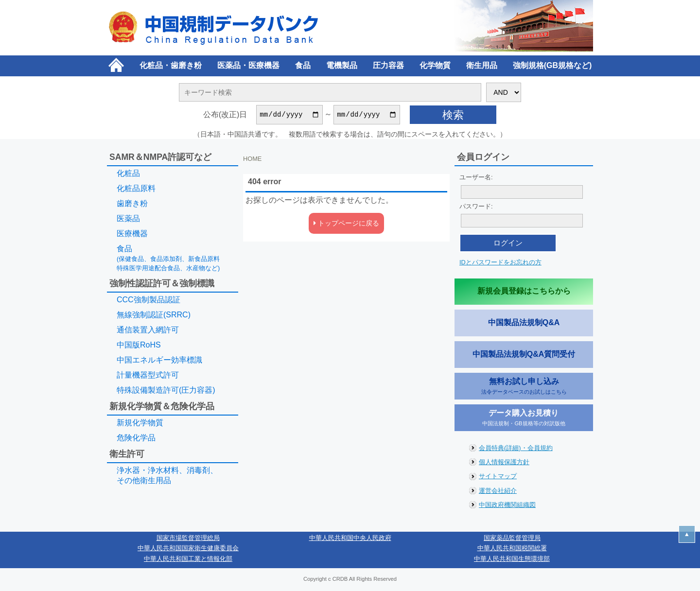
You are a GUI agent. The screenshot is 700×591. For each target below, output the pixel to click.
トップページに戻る (346, 225)
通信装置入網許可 (148, 331)
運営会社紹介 (498, 492)
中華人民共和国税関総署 (512, 549)
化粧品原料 (136, 190)
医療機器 (132, 235)
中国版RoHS (139, 346)
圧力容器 (388, 65)
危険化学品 (136, 439)
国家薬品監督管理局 (512, 539)
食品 (303, 65)
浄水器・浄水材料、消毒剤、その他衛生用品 (167, 477)
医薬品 (128, 220)
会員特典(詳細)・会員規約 (516, 449)
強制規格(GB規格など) (552, 65)
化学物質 (435, 65)
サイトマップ (498, 478)
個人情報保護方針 (504, 463)
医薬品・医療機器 (248, 65)
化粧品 (128, 175)
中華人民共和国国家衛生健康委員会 (188, 549)
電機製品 (342, 65)
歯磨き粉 (132, 205)
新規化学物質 (140, 424)
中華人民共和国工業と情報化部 (188, 560)
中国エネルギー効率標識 (159, 361)
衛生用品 (482, 65)
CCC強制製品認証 (149, 301)
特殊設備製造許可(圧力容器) (166, 391)
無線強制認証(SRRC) (154, 316)
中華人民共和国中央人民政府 (350, 539)
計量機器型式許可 (148, 376)
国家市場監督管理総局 (188, 539)
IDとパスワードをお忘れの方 (500, 264)
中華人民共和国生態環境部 (512, 560)
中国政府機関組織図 (507, 506)
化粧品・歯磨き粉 (171, 65)
